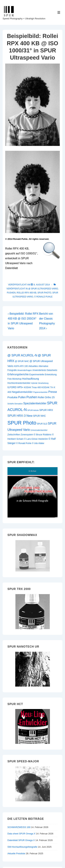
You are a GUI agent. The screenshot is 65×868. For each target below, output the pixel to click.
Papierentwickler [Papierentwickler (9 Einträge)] (40, 392)
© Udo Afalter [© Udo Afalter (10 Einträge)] (38, 443)
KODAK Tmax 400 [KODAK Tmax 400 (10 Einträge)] (32, 387)
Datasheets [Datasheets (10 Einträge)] (52, 370)
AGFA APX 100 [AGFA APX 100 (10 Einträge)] (21, 366)
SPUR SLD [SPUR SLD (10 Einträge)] (42, 424)
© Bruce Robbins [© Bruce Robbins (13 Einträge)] (43, 435)
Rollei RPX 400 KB (26, 293)
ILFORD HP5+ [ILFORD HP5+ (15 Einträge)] (15, 387)
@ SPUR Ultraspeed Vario (43, 289)
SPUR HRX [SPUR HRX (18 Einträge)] (46, 410)
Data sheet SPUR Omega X (21, 834)
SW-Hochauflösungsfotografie (22, 847)
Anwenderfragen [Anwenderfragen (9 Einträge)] (25, 370)
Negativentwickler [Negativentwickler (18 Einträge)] (22, 392)
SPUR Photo (44, 293)
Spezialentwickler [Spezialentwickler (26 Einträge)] (35, 403)
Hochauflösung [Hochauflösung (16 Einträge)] (31, 379)
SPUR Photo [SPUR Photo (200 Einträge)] (22, 423)
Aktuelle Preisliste (16, 853)
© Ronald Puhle (44, 297)
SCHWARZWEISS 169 (19, 827)
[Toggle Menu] (59, 12)
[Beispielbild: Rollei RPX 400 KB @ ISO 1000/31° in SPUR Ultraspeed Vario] (42, 285)
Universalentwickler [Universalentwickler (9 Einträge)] (39, 430)
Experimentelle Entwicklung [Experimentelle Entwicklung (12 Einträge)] (43, 374)
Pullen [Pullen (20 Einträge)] (22, 397)
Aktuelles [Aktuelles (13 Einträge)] (33, 366)
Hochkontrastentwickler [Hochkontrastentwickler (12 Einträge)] (19, 383)
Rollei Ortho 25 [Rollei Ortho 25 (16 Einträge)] (46, 397)
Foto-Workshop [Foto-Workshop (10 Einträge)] (14, 379)
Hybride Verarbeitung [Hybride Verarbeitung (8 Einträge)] (40, 383)
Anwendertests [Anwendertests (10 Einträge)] (39, 370)
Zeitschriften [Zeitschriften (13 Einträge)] (14, 435)
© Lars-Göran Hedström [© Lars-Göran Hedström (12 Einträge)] (36, 439)
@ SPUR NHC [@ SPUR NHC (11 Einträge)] (22, 361)
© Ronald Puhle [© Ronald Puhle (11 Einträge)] (24, 443)
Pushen (11, 293)
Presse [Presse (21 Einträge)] (53, 392)
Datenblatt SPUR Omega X (21, 840)
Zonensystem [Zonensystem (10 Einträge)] (27, 435)
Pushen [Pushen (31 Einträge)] (32, 397)
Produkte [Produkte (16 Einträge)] (12, 397)
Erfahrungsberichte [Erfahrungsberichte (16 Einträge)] (18, 374)
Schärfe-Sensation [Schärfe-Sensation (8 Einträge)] (15, 404)
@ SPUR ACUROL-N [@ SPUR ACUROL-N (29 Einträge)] (22, 355)
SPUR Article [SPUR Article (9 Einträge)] (33, 410)
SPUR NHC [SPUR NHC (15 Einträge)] (40, 416)
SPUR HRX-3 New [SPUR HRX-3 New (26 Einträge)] (20, 416)
